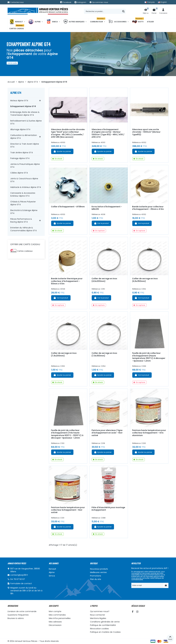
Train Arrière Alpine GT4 (22, 153)
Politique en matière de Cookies (105, 632)
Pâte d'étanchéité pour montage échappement (108, 509)
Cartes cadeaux (25, 251)
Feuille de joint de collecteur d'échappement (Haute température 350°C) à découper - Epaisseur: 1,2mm (149, 357)
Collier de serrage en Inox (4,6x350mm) (145, 280)
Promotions (96, 576)
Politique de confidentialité (103, 625)
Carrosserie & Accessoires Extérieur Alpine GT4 (23, 194)
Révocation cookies (99, 629)
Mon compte (55, 611)
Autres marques (74, 22)
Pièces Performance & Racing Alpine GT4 (21, 220)
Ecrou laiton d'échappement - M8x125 (107, 208)
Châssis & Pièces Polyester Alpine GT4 (23, 203)
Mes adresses (55, 622)
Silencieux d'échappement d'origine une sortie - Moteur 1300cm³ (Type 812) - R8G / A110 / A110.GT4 (108, 133)
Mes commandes (57, 615)
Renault (16, 22)
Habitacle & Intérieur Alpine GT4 (26, 187)
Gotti (138, 22)
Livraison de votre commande (22, 611)
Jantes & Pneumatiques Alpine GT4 (25, 166)
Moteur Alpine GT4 (19, 101)
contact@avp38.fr (19, 575)
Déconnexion (55, 625)
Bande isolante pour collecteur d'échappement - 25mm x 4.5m (148, 208)
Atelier (150, 22)
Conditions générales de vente (105, 622)
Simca (52, 22)
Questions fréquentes (18, 615)
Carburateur (98, 21)
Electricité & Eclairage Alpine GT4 (24, 212)
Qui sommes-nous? (100, 611)
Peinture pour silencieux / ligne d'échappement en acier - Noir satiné (107, 433)
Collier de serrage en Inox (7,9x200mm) (64, 354)
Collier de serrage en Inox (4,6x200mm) (104, 280)
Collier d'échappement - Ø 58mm (68, 207)
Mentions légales (98, 618)
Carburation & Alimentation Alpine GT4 (24, 137)
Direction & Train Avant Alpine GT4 (25, 145)
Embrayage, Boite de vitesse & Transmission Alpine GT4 (25, 114)
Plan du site (96, 579)
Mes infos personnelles (60, 618)
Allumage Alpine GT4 (20, 129)
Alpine (35, 22)
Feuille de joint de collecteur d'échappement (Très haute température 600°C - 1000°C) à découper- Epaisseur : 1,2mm (67, 434)
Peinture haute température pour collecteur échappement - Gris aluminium (149, 433)
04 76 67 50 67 (18, 579)
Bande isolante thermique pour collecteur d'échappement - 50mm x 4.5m (67, 281)
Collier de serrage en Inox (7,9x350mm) (104, 354)
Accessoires (117, 22)
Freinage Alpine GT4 (20, 158)
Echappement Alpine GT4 (23, 106)
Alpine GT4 (16, 93)
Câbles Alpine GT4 (19, 173)
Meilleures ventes (98, 572)
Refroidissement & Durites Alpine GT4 (26, 122)
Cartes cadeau (17, 27)
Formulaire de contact (21, 583)
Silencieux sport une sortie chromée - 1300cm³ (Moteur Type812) (146, 132)
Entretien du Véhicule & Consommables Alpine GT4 (24, 229)
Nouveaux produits (99, 569)
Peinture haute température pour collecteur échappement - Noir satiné (68, 510)
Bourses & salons (16, 618)
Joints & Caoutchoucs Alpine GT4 (24, 180)
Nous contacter (98, 615)
